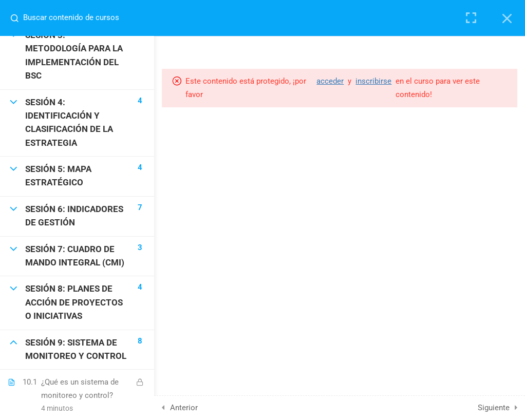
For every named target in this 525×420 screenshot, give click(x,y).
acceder (330, 81)
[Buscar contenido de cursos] (18, 18)
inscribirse (373, 81)
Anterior (184, 408)
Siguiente (494, 408)
